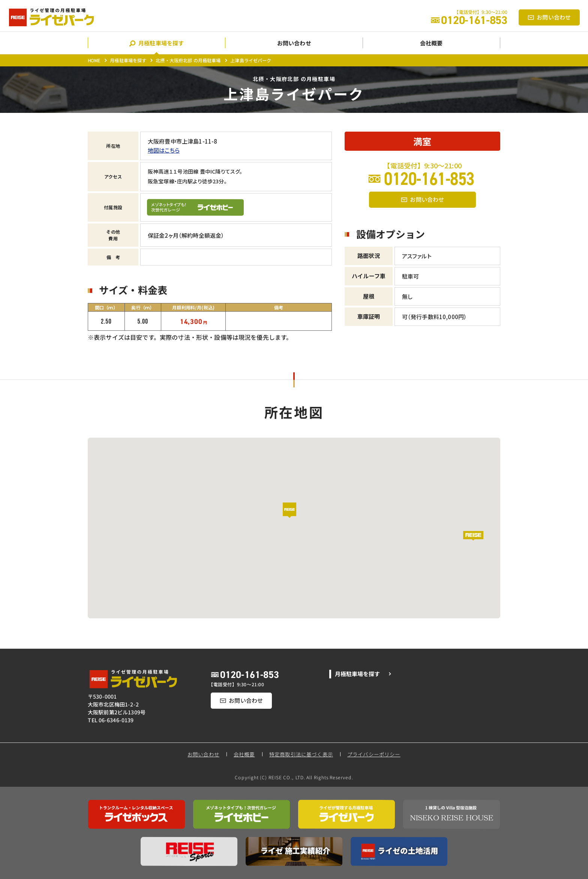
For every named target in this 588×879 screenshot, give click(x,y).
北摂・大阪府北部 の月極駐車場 (188, 60)
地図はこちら (164, 150)
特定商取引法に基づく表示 (301, 754)
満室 (422, 141)
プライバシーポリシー (374, 754)
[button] (294, 515)
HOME (94, 60)
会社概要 (244, 754)
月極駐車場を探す (128, 60)
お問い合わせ (203, 754)
